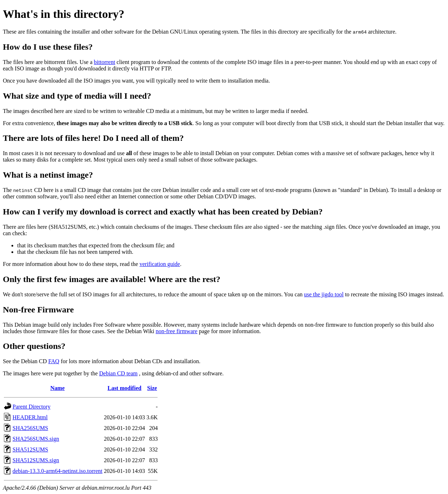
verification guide (160, 264)
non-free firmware (176, 331)
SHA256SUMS (30, 428)
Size (152, 388)
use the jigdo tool (324, 294)
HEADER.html (30, 417)
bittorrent (105, 62)
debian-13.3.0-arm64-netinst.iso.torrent (58, 471)
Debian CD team (118, 373)
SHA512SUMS (30, 449)
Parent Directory (31, 407)
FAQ (54, 361)
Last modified (125, 388)
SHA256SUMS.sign (36, 439)
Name (58, 388)
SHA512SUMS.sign (36, 460)
